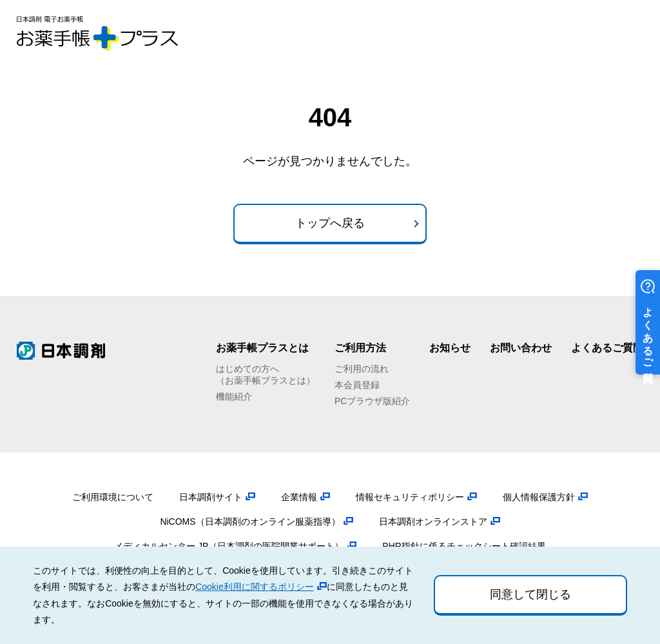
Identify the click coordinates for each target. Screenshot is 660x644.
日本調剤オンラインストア (433, 522)
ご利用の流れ (362, 369)
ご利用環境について (113, 497)
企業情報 (299, 497)
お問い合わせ (521, 348)
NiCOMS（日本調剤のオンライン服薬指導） (250, 522)
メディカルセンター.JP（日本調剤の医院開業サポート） (229, 546)
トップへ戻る (330, 223)
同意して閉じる (530, 594)
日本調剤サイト (211, 497)
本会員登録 (357, 385)
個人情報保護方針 (539, 497)
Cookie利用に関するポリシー (255, 587)
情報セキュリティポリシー (410, 497)
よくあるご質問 (607, 348)
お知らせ (450, 348)
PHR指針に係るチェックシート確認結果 (464, 546)
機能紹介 (234, 396)
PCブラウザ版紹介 (372, 401)
